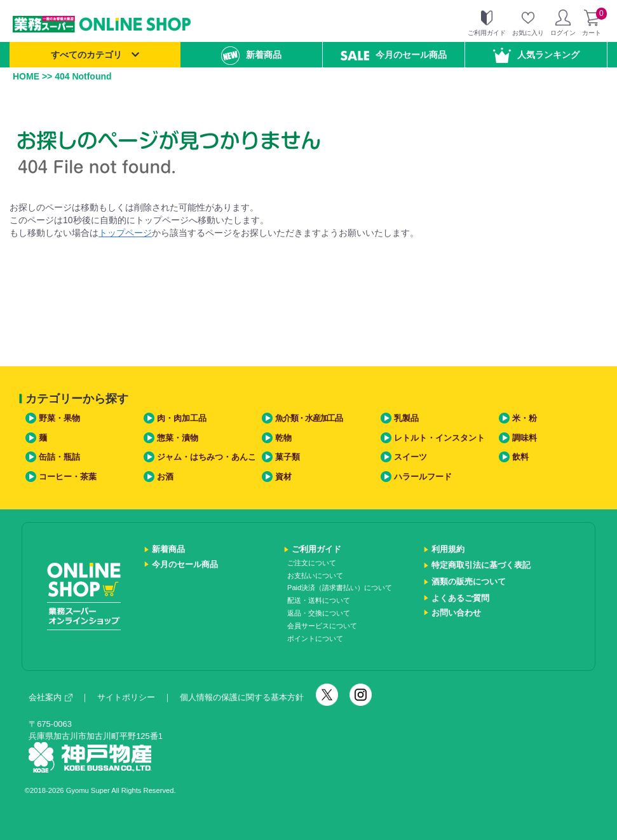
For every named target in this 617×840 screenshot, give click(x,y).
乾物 (283, 438)
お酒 (165, 477)
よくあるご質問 (460, 598)
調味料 (525, 438)
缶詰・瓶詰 (59, 457)
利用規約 (448, 549)
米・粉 (525, 418)
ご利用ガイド (316, 549)
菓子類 (288, 457)
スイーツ (410, 457)
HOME (26, 76)
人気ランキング (536, 55)
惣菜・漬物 (178, 438)
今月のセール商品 (394, 55)
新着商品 (251, 56)
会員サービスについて (322, 626)
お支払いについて (315, 575)
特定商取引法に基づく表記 (481, 565)
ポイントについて (315, 638)
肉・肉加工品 (182, 418)
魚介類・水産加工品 (308, 418)
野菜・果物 (59, 418)
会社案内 (51, 697)
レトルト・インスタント (439, 438)
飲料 (520, 457)
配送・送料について (319, 600)
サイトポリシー (126, 697)
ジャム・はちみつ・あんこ (207, 457)
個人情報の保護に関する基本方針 (242, 697)
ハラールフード (423, 477)
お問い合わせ (456, 613)
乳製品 (406, 418)
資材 (283, 477)
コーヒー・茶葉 (68, 477)
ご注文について (312, 563)
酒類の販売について (469, 582)
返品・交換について (319, 613)
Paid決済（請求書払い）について (340, 588)
